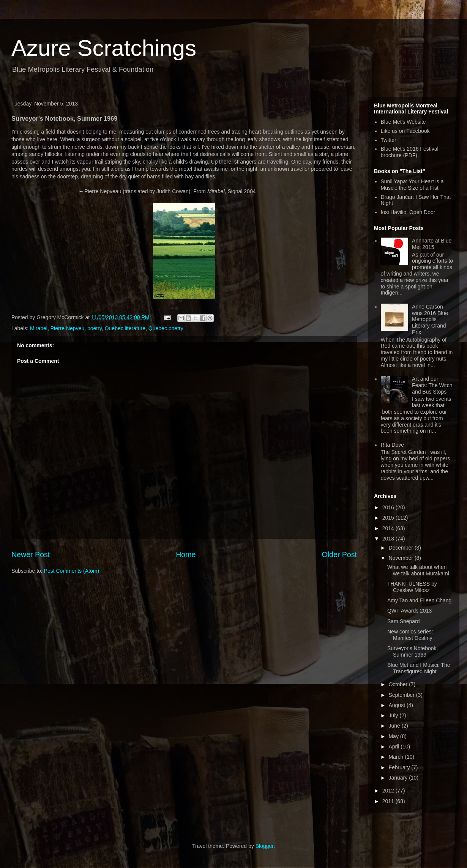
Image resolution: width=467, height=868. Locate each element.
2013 (389, 539)
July (394, 715)
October (399, 684)
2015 (389, 518)
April (394, 747)
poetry (95, 328)
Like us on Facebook (405, 131)
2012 (389, 791)
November (401, 558)
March (397, 757)
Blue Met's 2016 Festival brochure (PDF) (410, 152)
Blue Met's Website (403, 122)
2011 (389, 801)
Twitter (389, 140)
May (394, 736)
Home (186, 555)
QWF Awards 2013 (409, 611)
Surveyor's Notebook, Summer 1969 (413, 651)
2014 (389, 528)
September (402, 695)
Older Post (339, 555)
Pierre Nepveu (68, 328)
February (400, 767)
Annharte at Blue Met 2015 (432, 244)
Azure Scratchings (104, 48)
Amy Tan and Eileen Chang (419, 600)
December (401, 548)
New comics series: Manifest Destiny (410, 635)
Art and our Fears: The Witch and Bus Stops (432, 385)
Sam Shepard (404, 621)
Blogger (264, 846)
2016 (389, 507)
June (395, 726)
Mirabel (39, 328)
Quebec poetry (166, 328)
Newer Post (31, 555)
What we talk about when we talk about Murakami (418, 570)
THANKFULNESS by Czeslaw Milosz (412, 587)
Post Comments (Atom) (72, 571)
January (399, 778)
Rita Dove (392, 445)
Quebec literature (125, 328)
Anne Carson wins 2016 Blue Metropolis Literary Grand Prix (430, 319)
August (397, 705)
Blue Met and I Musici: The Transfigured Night (419, 668)
